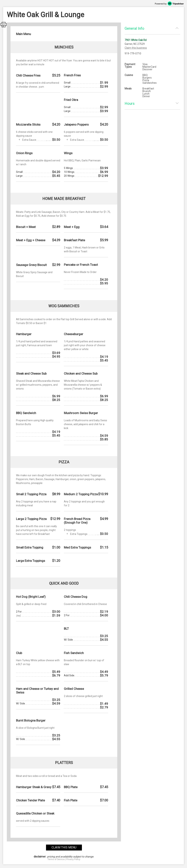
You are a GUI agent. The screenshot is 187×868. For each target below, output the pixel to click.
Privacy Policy (73, 859)
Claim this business (136, 48)
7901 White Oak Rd (136, 40)
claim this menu (64, 847)
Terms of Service (56, 859)
